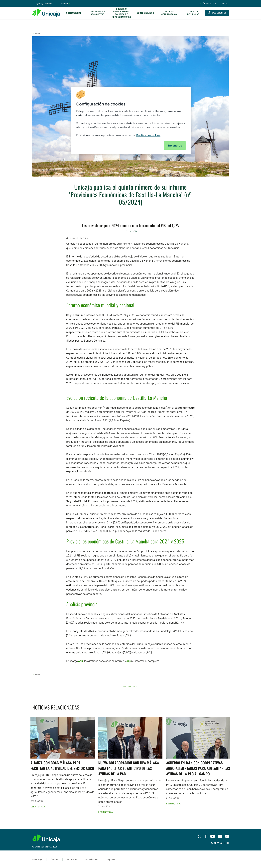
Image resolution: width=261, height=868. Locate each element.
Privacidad (72, 859)
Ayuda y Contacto (44, 4)
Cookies (55, 859)
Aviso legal (37, 859)
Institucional (73, 13)
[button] (37, 33)
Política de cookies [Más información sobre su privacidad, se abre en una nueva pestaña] (148, 135)
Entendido (175, 146)
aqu (81, 661)
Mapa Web (111, 859)
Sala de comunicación (169, 13)
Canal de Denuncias (193, 13)
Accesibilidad (92, 859)
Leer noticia (38, 807)
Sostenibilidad (145, 13)
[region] (131, 120)
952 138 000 (220, 843)
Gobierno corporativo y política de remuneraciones (121, 13)
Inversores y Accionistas (97, 13)
